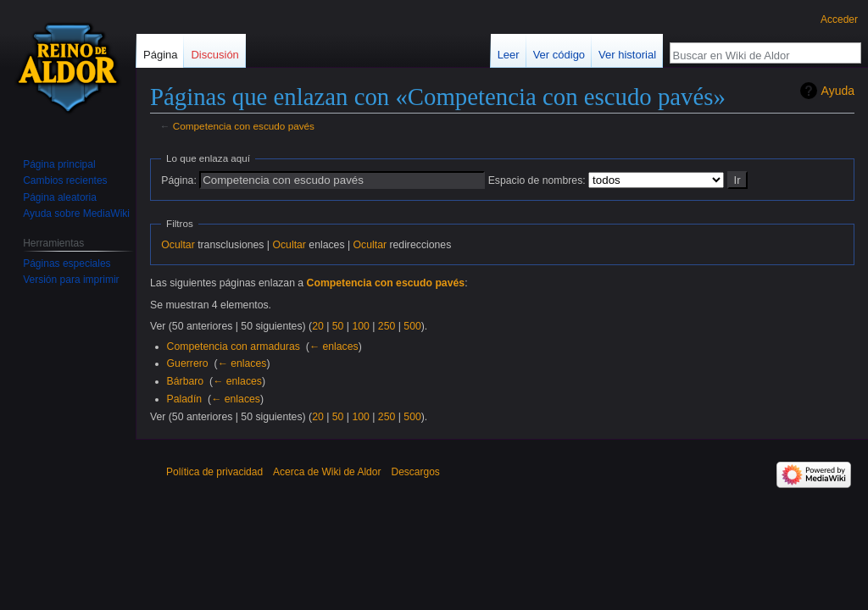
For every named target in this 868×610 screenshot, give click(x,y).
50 (338, 326)
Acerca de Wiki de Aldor (327, 472)
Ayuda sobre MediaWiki (76, 213)
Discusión (214, 55)
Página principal (59, 164)
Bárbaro (186, 381)
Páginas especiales (67, 263)
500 (412, 326)
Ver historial (627, 55)
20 (318, 326)
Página (160, 55)
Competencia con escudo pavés (244, 126)
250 (387, 326)
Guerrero (188, 363)
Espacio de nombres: (537, 180)
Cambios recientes (65, 180)
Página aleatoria (60, 197)
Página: (179, 180)
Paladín (185, 399)
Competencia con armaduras (234, 347)
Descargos (415, 472)
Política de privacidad (214, 472)
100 (360, 326)
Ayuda (838, 91)
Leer (509, 55)
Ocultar (178, 245)
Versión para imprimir (71, 280)
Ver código (559, 55)
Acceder (839, 19)
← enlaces (334, 347)
